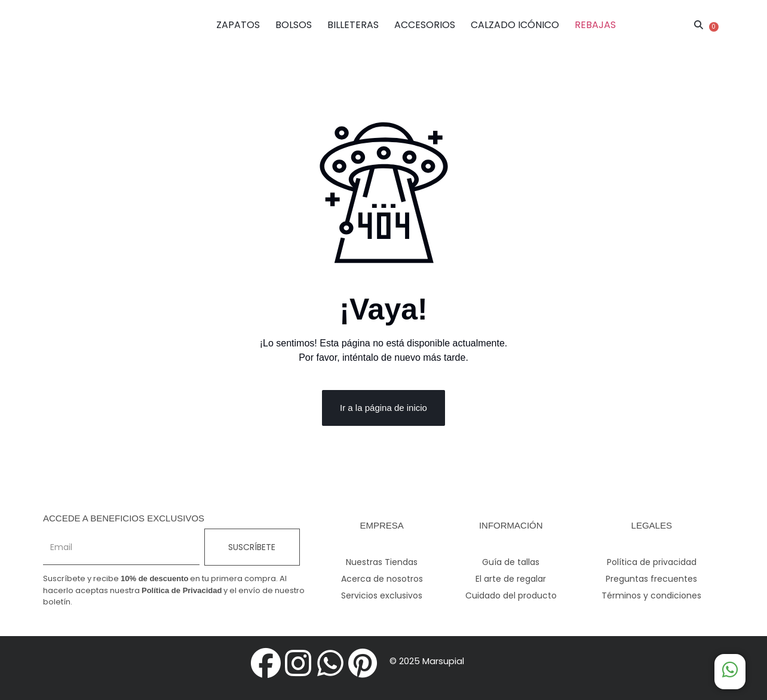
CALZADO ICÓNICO (515, 25)
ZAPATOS (238, 25)
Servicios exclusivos (382, 595)
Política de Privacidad (182, 590)
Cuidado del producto (511, 595)
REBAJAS (595, 25)
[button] (699, 25)
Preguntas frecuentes (651, 579)
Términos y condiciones (651, 595)
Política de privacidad (652, 562)
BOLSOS (294, 25)
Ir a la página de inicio (383, 408)
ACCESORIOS (425, 25)
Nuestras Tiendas (382, 562)
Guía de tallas (511, 562)
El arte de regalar (511, 579)
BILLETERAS (353, 25)
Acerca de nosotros (382, 579)
